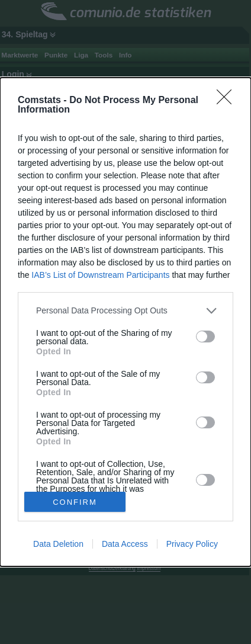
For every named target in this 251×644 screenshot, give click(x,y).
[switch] (205, 337)
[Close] (228, 101)
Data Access (125, 544)
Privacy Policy (192, 544)
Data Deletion (58, 544)
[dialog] (125, 322)
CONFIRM (75, 502)
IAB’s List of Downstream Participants (100, 275)
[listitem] (125, 311)
